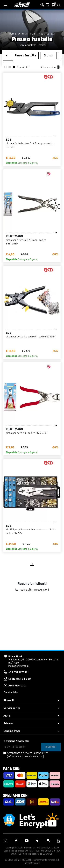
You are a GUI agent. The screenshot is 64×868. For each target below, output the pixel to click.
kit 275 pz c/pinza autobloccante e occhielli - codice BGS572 (31, 531)
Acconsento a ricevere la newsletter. (28, 755)
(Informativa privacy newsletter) (25, 757)
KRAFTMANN (14, 236)
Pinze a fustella (46, 34)
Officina (22, 34)
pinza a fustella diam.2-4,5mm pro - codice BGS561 (30, 145)
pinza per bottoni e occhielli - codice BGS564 (31, 337)
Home (13, 34)
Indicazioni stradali (19, 666)
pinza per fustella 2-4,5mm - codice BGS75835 (26, 242)
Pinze (32, 34)
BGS (9, 140)
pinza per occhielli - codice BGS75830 (27, 433)
